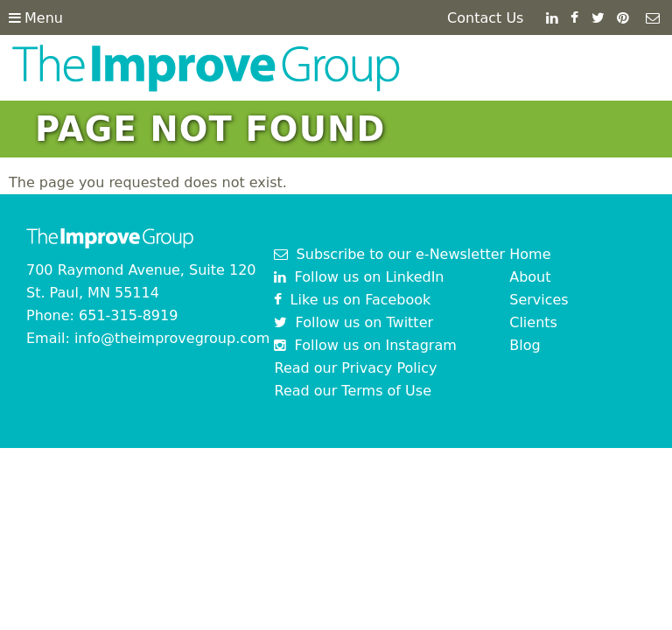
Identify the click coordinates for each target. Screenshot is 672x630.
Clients (533, 322)
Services (539, 300)
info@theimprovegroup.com (172, 338)
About (530, 277)
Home (530, 254)
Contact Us (485, 18)
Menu (36, 18)
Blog (525, 345)
